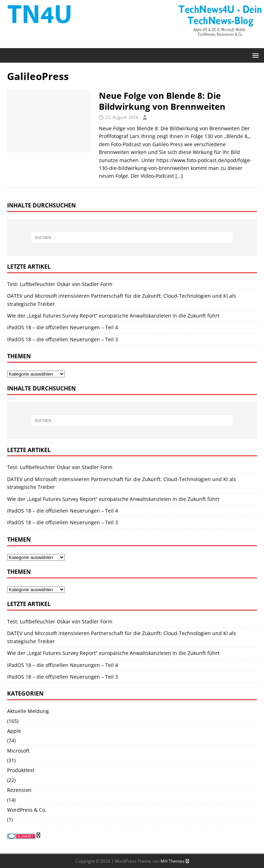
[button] (254, 55)
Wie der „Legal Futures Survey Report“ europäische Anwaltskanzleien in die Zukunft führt (113, 316)
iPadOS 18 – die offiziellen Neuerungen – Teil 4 (63, 327)
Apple (14, 731)
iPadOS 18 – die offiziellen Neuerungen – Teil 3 (63, 339)
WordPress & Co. (27, 810)
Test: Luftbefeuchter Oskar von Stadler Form (60, 284)
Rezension (19, 790)
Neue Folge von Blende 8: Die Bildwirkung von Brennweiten (163, 101)
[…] (179, 176)
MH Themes (173, 861)
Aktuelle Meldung (28, 711)
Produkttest (21, 770)
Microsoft (18, 751)
